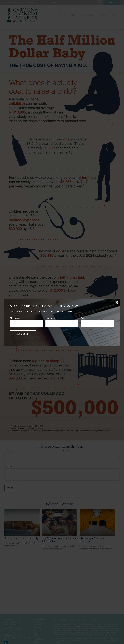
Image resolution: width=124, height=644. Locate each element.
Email (83, 318)
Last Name (50, 318)
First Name (15, 318)
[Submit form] (23, 334)
